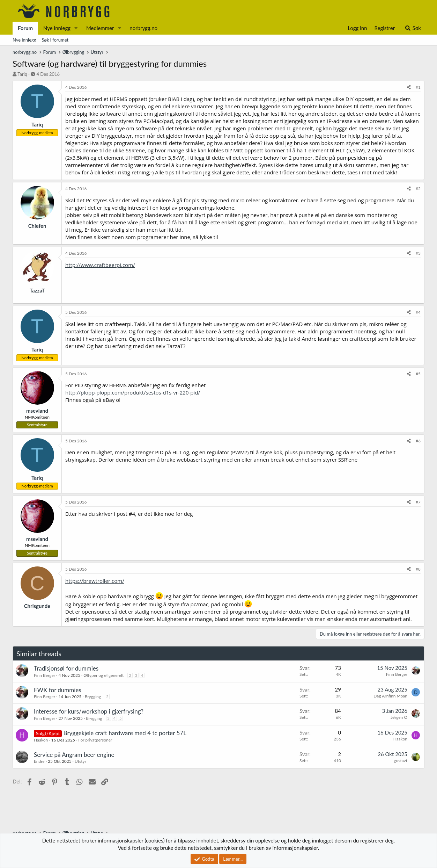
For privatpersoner (95, 740)
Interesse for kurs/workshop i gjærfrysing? (89, 711)
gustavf (401, 761)
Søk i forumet (55, 40)
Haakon (41, 740)
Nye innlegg (57, 28)
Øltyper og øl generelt (103, 675)
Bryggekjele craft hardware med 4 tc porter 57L (125, 733)
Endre (39, 761)
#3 (418, 253)
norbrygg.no (143, 28)
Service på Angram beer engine (74, 755)
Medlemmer (100, 28)
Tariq (22, 74)
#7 (418, 502)
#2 (418, 189)
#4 (418, 312)
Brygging (93, 697)
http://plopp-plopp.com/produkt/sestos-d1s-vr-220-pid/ (133, 392)
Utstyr (80, 761)
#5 (418, 374)
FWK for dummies (58, 690)
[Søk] (413, 28)
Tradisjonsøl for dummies (66, 668)
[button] (76, 28)
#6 (418, 441)
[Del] (409, 88)
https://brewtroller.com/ (95, 581)
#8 (418, 569)
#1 (418, 87)
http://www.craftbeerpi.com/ (100, 265)
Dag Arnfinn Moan (390, 696)
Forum (25, 28)
